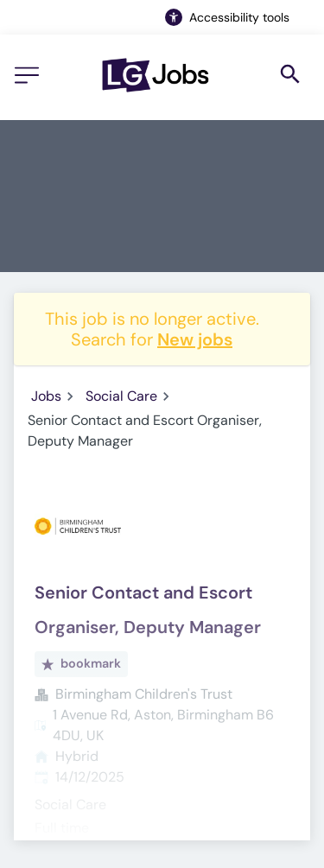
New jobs (195, 339)
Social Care (121, 396)
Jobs (46, 396)
